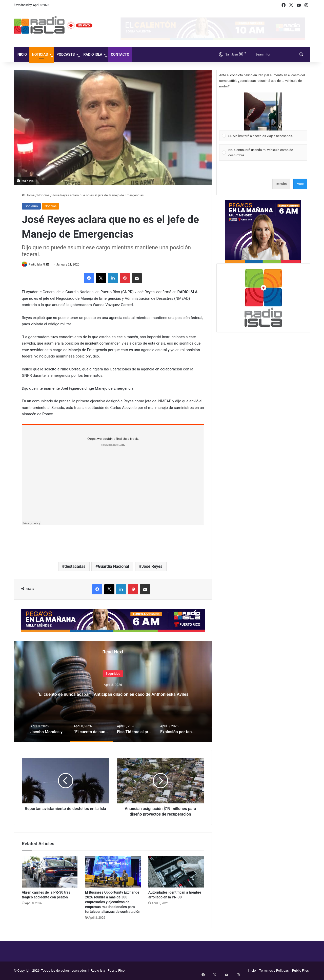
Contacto (120, 54)
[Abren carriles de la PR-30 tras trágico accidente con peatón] (50, 872)
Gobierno (31, 206)
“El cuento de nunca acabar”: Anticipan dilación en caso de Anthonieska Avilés (113, 693)
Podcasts (66, 54)
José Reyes (152, 567)
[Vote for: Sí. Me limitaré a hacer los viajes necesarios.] (263, 117)
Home (28, 195)
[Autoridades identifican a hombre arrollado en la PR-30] (176, 872)
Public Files (300, 971)
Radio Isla (93, 54)
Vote (300, 184)
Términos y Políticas (274, 971)
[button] (263, 111)
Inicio (22, 54)
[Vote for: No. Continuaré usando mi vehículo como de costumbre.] (263, 153)
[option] (113, 692)
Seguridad (113, 669)
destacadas (75, 567)
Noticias (40, 54)
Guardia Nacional (114, 567)
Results (281, 184)
